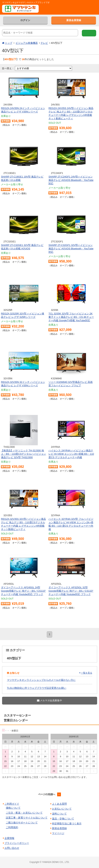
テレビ (44, 43)
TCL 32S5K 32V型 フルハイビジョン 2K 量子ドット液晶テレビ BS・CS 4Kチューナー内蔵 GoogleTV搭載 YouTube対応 (71, 317)
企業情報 (9, 838)
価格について (13, 808)
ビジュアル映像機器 (27, 43)
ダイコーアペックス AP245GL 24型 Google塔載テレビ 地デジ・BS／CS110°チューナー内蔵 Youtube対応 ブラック (23, 591)
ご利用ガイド (12, 804)
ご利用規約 (12, 827)
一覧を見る (87, 673)
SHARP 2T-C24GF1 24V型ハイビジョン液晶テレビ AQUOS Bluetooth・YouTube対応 (71, 180)
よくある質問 (59, 804)
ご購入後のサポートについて (22, 823)
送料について (59, 814)
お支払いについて (62, 809)
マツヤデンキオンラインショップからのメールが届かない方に (41, 680)
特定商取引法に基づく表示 (67, 824)
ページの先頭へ (47, 794)
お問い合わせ (12, 848)
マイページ (58, 833)
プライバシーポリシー (17, 843)
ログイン (25, 20)
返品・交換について (63, 819)
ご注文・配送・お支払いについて (24, 813)
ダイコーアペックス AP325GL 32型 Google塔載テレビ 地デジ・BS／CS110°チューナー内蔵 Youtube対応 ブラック (71, 591)
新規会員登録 (74, 20)
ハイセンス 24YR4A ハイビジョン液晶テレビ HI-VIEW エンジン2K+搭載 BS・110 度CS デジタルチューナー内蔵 (71, 454)
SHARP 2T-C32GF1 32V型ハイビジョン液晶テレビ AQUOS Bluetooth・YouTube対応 (71, 249)
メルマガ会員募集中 (50, 700)
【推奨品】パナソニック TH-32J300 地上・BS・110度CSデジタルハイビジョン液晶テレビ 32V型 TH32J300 (23, 454)
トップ (9, 43)
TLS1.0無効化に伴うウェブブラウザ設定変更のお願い (37, 688)
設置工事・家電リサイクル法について (27, 818)
